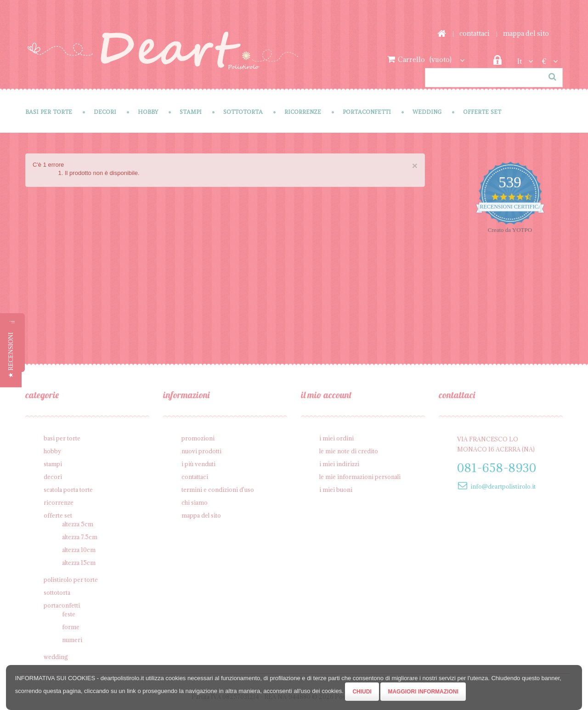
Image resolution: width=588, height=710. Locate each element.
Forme (71, 627)
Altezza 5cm (78, 524)
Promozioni (198, 438)
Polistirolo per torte (71, 580)
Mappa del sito (526, 33)
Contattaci (475, 33)
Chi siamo (195, 502)
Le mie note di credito (349, 451)
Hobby (148, 112)
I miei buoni (336, 490)
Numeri (72, 640)
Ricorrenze (303, 112)
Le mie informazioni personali (360, 477)
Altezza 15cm (79, 563)
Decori (105, 112)
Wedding (427, 112)
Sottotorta (243, 112)
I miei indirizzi (339, 464)
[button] (11, 355)
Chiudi (362, 692)
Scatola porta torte (68, 490)
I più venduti (198, 464)
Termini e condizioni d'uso (218, 490)
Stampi (191, 112)
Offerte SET (482, 112)
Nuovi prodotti (201, 451)
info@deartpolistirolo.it (503, 486)
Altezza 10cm (79, 550)
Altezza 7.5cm (80, 537)
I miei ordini (336, 438)
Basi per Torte (49, 112)
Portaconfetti (367, 112)
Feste (69, 614)
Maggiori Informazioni (423, 692)
